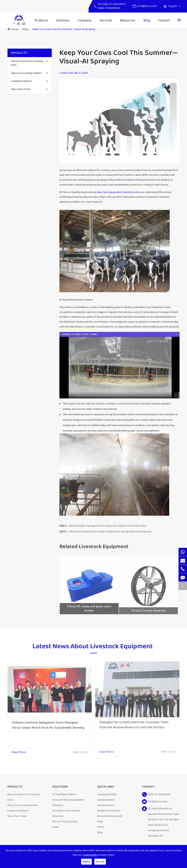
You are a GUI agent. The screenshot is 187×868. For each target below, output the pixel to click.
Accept (100, 861)
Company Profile (107, 794)
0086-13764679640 (109, 8)
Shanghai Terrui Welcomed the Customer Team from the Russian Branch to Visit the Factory (134, 722)
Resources (128, 20)
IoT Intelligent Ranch (64, 794)
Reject (86, 861)
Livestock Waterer (22, 81)
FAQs (100, 821)
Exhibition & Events (109, 811)
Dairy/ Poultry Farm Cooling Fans (27, 63)
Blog (147, 20)
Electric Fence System (65, 821)
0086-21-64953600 (114, 4)
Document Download (110, 816)
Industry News (106, 805)
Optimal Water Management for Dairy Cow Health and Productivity (107, 524)
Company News (106, 800)
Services (106, 20)
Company (85, 20)
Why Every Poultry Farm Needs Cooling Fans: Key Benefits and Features (110, 530)
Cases (56, 827)
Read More (19, 750)
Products (41, 20)
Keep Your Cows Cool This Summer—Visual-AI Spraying (64, 29)
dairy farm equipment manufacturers (118, 192)
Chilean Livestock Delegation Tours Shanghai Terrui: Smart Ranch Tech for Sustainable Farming (48, 723)
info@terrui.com (147, 6)
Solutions (63, 20)
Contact (164, 20)
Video (101, 827)
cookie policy (90, 855)
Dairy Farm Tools (21, 89)
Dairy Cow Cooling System (26, 73)
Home (15, 29)
